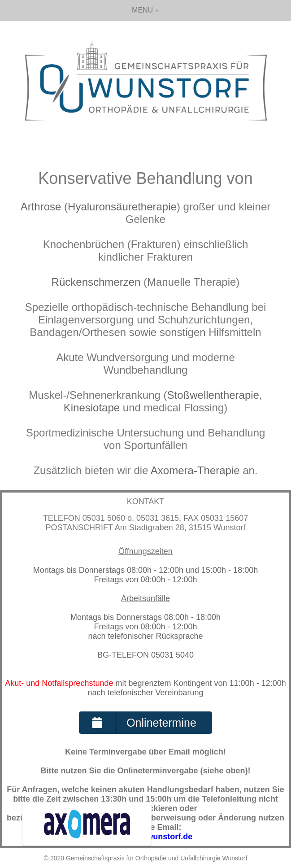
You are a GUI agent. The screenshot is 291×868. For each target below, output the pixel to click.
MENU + (145, 10)
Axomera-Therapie (195, 470)
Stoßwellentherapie (213, 395)
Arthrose (41, 207)
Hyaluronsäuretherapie (122, 207)
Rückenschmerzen (96, 282)
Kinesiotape (92, 408)
